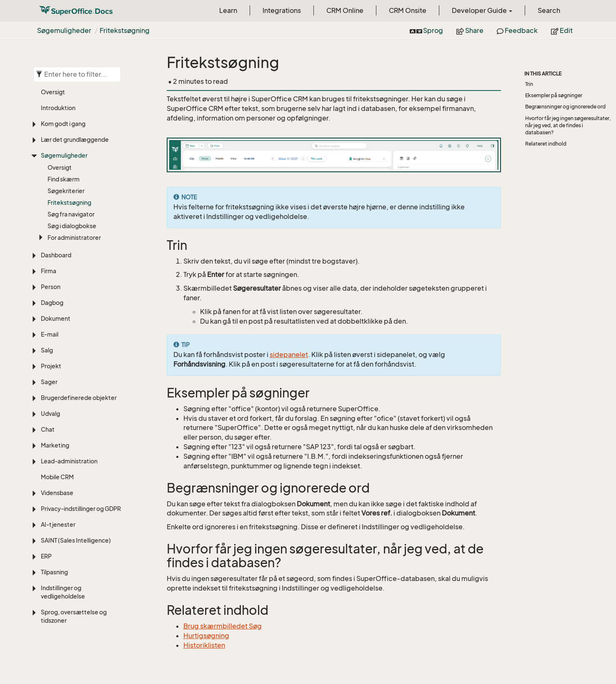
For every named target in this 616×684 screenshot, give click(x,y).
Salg (47, 350)
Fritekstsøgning (125, 30)
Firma (49, 271)
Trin (529, 84)
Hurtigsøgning (206, 636)
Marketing (55, 445)
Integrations (282, 10)
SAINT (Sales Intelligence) (76, 540)
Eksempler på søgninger (554, 95)
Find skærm (64, 179)
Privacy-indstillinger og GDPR (81, 509)
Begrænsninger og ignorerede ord (565, 107)
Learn (228, 10)
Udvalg (50, 414)
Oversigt (53, 92)
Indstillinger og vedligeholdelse (63, 592)
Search (549, 10)
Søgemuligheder (64, 30)
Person (51, 287)
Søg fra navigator (71, 214)
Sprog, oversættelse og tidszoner (74, 616)
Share (470, 30)
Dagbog (52, 303)
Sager (49, 382)
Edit (562, 30)
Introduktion (58, 108)
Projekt (51, 366)
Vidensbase (57, 493)
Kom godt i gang (63, 124)
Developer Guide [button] (482, 10)
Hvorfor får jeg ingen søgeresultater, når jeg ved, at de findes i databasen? (568, 125)
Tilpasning (54, 572)
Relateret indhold (546, 144)
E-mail (50, 334)
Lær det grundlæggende (75, 140)
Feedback (517, 30)
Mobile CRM (57, 477)
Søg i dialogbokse (72, 226)
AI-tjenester (58, 524)
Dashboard (56, 255)
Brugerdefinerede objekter (79, 398)
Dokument (56, 318)
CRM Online (345, 10)
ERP (46, 556)
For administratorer (74, 238)
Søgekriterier (66, 191)
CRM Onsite (408, 10)
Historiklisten (204, 645)
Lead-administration (69, 461)
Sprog (426, 30)
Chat (48, 429)
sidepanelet (289, 355)
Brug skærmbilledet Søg (223, 626)
